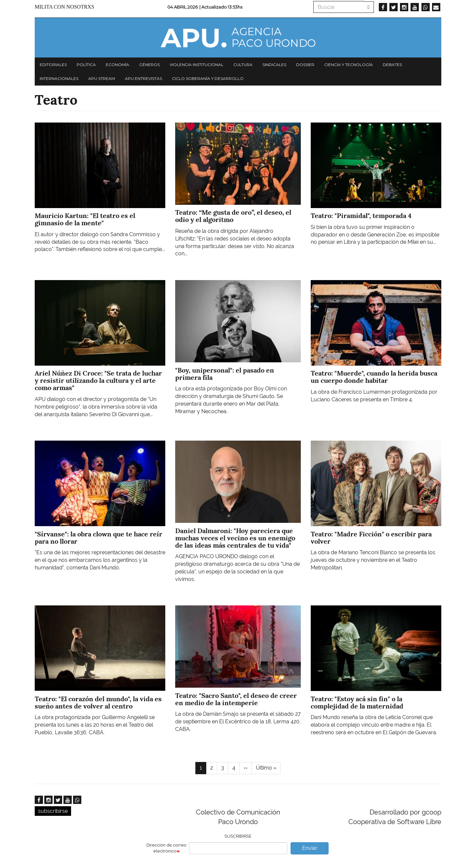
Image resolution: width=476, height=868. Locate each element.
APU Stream (102, 78)
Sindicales (274, 65)
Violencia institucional (197, 65)
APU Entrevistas (143, 78)
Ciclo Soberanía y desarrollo (208, 78)
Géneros (149, 65)
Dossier (305, 65)
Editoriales (53, 65)
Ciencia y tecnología (349, 65)
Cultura (243, 65)
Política (86, 65)
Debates (392, 65)
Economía (118, 65)
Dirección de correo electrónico (166, 848)
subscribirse (53, 811)
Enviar (310, 848)
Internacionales (59, 78)
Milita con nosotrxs (64, 7)
